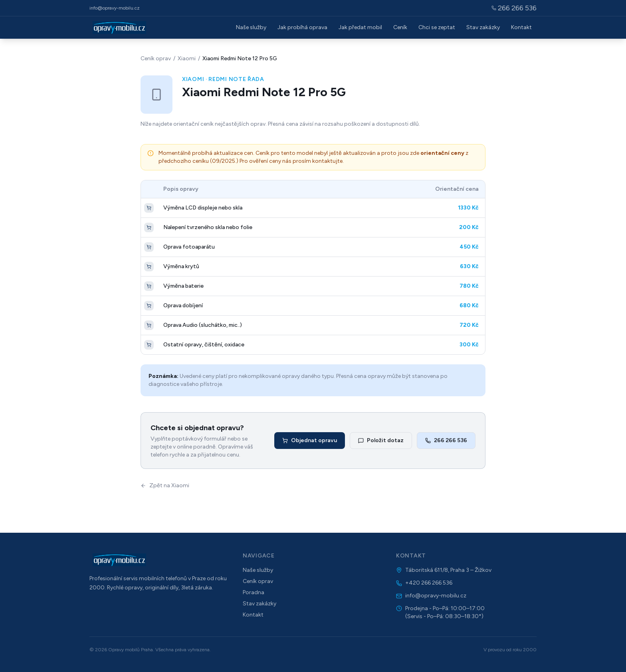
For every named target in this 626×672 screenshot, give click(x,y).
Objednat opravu (310, 440)
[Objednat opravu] (149, 208)
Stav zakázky (483, 27)
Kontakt (521, 27)
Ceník (400, 27)
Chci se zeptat (437, 27)
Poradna (254, 592)
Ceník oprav (156, 58)
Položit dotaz (381, 440)
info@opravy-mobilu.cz (115, 8)
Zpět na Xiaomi (165, 485)
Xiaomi (187, 58)
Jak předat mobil (360, 27)
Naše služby (251, 27)
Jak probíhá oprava (302, 27)
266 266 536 (446, 440)
